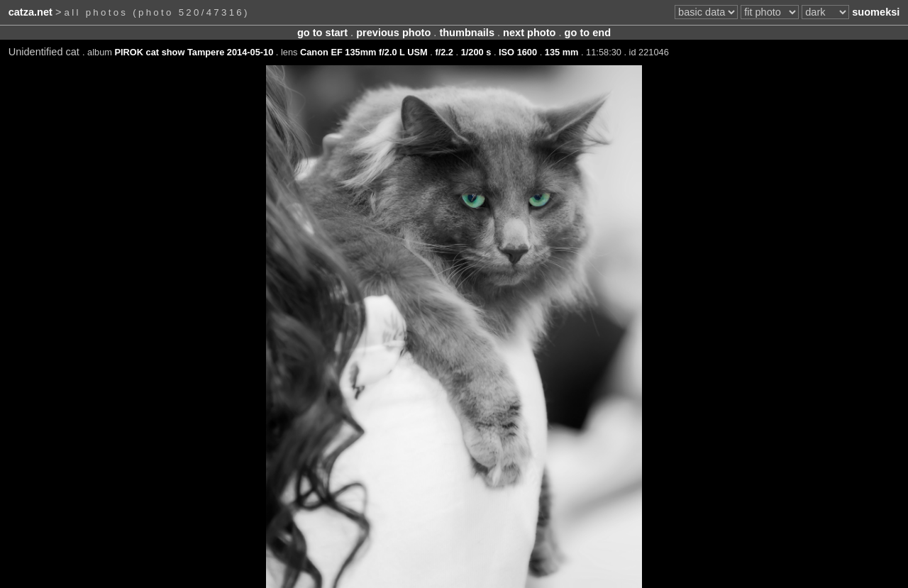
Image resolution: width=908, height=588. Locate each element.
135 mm (562, 52)
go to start (322, 33)
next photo (529, 33)
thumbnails (467, 33)
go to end (588, 33)
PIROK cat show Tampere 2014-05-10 (194, 52)
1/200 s (476, 52)
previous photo (393, 33)
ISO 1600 (518, 52)
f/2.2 (444, 52)
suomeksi (876, 12)
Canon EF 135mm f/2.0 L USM (364, 52)
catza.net (31, 12)
